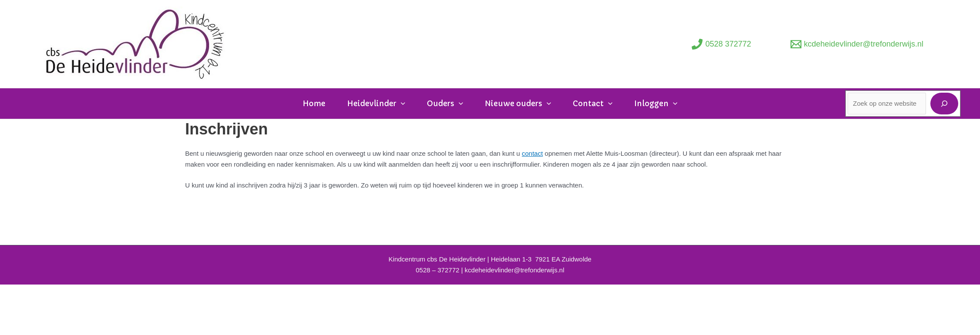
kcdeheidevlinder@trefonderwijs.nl (515, 270)
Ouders (445, 104)
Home (314, 104)
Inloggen (656, 104)
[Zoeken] (944, 103)
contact (532, 153)
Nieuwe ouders (518, 104)
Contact (593, 104)
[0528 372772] (721, 44)
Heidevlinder (376, 104)
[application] (401, 104)
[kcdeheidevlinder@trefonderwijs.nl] (857, 44)
